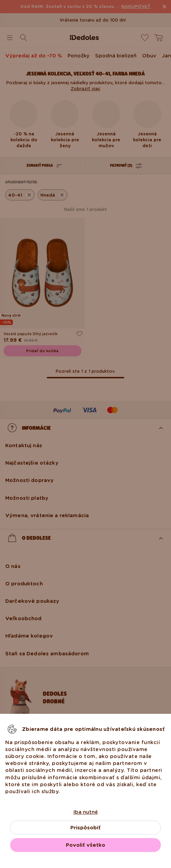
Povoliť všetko (85, 845)
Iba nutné (86, 812)
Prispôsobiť (85, 828)
